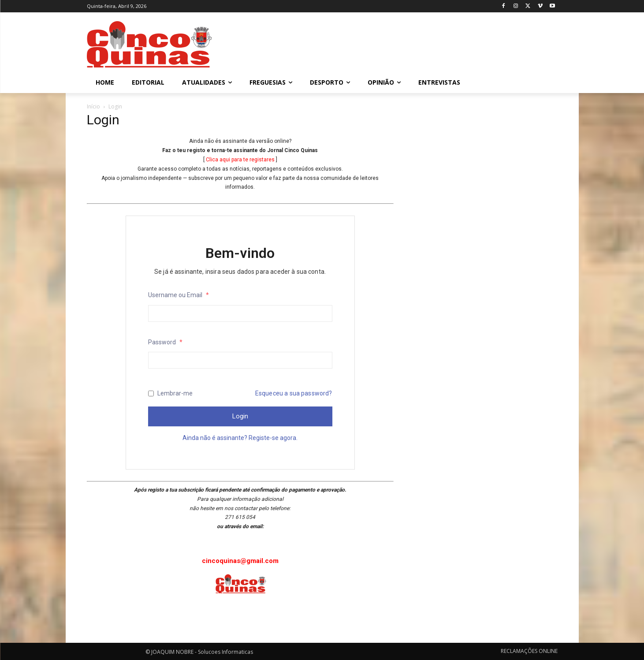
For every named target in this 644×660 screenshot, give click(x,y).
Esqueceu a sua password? (294, 393)
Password (165, 342)
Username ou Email (179, 295)
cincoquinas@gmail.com (240, 561)
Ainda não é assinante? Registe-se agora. (240, 438)
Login (240, 416)
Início (93, 106)
